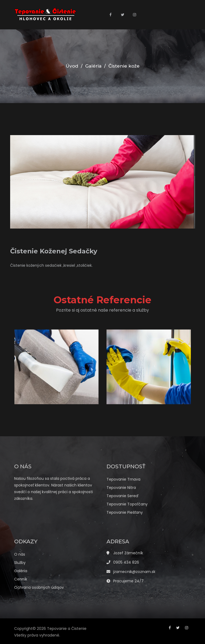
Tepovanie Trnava (123, 479)
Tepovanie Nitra (121, 488)
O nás (20, 554)
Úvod (72, 66)
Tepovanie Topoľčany (127, 504)
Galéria (93, 66)
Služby (20, 563)
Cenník (21, 579)
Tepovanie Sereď (123, 496)
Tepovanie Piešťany (125, 512)
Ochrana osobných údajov (39, 587)
